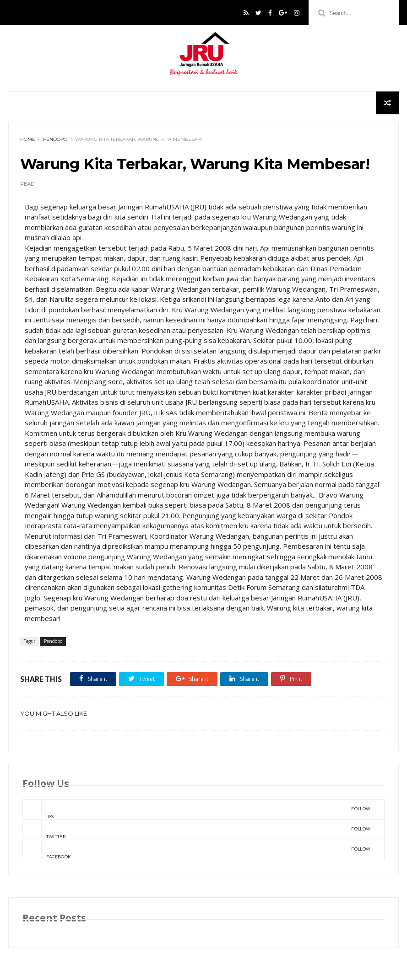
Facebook (196, 850)
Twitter (196, 830)
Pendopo (55, 139)
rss (196, 809)
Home (28, 139)
